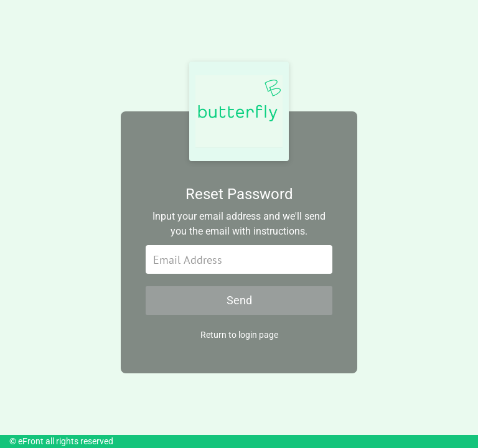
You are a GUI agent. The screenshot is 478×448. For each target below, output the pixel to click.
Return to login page (239, 335)
